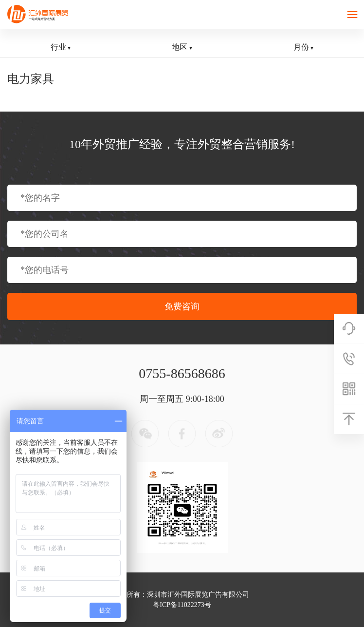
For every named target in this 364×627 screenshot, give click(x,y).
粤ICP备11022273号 (182, 605)
